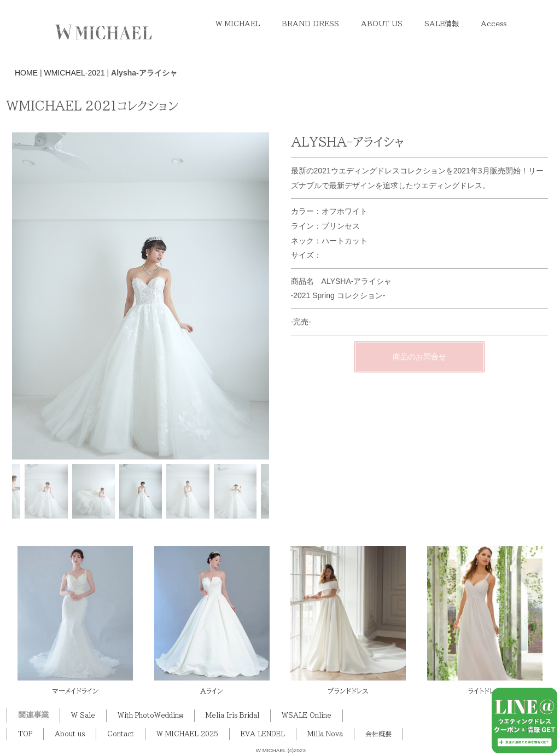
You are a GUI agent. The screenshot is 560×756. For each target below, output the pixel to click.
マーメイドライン (75, 691)
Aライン (212, 691)
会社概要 (378, 734)
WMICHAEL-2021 (74, 73)
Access (494, 24)
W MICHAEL (238, 24)
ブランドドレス (348, 691)
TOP (25, 734)
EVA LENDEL (263, 734)
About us (70, 734)
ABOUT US (382, 24)
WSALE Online (307, 715)
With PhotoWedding (150, 715)
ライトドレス (485, 691)
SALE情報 (442, 24)
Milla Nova (325, 734)
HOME (26, 73)
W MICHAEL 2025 (187, 734)
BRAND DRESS (310, 24)
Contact (121, 734)
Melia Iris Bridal (232, 715)
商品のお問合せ (419, 370)
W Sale (83, 715)
